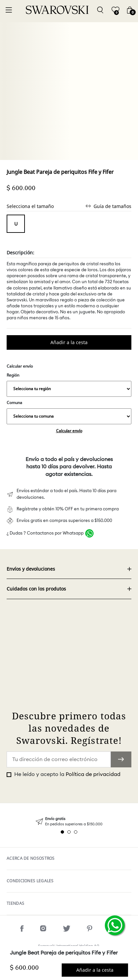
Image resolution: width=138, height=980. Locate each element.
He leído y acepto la (67, 774)
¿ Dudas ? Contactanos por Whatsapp (45, 533)
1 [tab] (62, 832)
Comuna (69, 412)
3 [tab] (76, 832)
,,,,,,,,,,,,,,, (69, 389)
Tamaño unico (16, 224)
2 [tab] (69, 832)
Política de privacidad (93, 774)
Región (69, 385)
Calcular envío (69, 431)
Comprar (69, 342)
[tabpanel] (69, 822)
